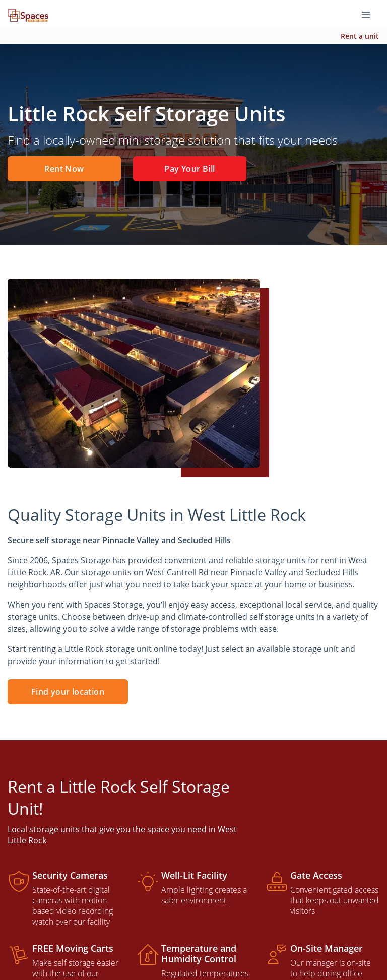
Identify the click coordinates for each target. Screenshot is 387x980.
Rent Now (64, 169)
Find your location (68, 692)
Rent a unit (360, 36)
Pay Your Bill (189, 169)
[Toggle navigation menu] (370, 14)
